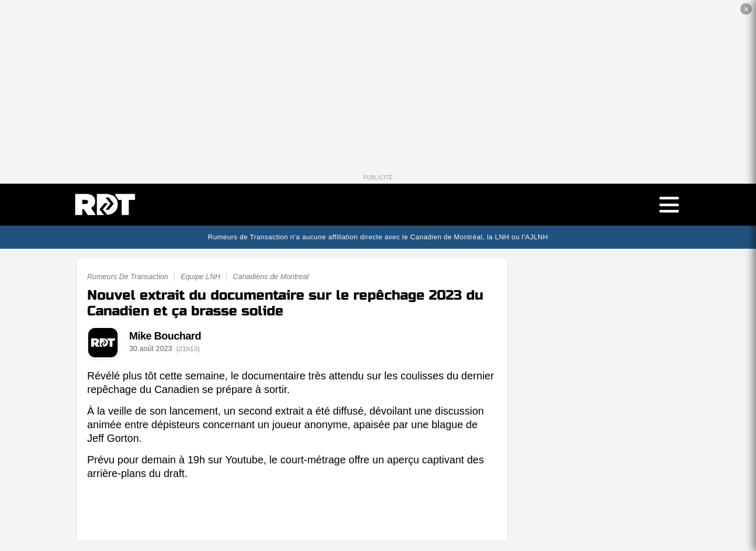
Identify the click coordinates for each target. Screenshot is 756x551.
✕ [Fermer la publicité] (746, 9)
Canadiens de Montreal (271, 277)
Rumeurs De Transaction (128, 277)
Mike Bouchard (165, 336)
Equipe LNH (201, 277)
